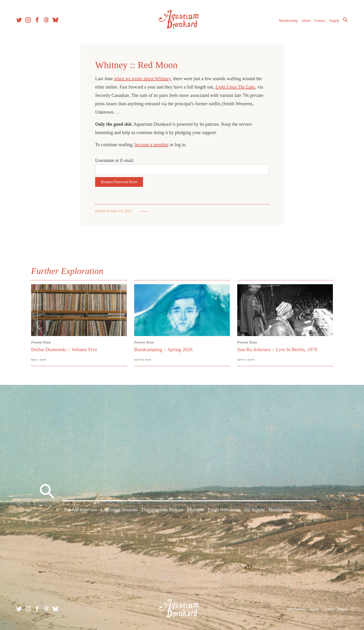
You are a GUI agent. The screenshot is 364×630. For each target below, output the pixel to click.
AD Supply (254, 510)
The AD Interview (81, 510)
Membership (288, 21)
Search (345, 20)
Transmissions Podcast (162, 510)
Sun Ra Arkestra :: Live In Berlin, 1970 (277, 350)
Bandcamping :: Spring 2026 (163, 350)
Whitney (144, 211)
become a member (152, 145)
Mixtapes (196, 510)
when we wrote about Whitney (142, 79)
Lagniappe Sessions (119, 510)
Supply (334, 21)
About (306, 21)
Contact (320, 21)
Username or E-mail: (115, 160)
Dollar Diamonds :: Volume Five (64, 350)
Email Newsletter (224, 510)
